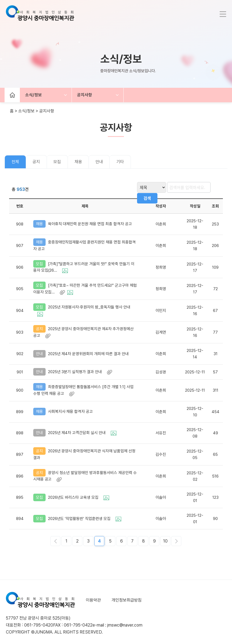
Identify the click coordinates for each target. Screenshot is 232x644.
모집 (58, 162)
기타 (121, 162)
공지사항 (85, 95)
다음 (176, 539)
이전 (55, 539)
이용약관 (93, 598)
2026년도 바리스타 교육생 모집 (79, 495)
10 (165, 539)
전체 (15, 162)
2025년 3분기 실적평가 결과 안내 (80, 370)
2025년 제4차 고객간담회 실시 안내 (82, 431)
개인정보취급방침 (127, 598)
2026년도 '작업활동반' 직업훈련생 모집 (85, 516)
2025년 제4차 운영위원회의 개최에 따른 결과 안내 (89, 352)
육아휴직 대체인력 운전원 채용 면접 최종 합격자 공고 (91, 224)
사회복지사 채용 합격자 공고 (71, 410)
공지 (36, 162)
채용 (79, 162)
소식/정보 (34, 95)
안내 (100, 162)
